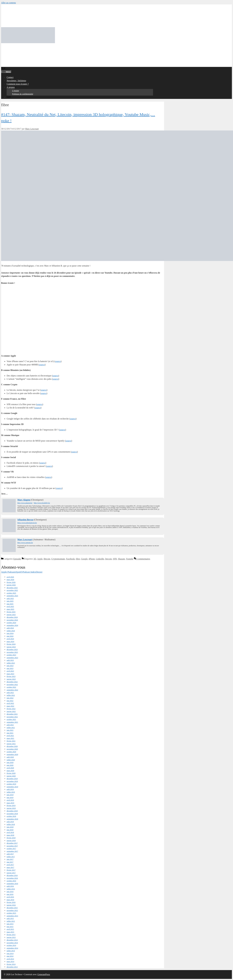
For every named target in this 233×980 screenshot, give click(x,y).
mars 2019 (10, 803)
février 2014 (11, 964)
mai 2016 (10, 894)
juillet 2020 (11, 760)
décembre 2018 (12, 811)
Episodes (17, 559)
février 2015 (11, 935)
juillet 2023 (11, 663)
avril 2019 (10, 800)
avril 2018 (10, 832)
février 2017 (11, 870)
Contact (10, 77)
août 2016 (10, 886)
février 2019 (11, 805)
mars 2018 (10, 835)
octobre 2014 (11, 945)
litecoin (108, 559)
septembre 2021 (12, 722)
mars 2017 (10, 867)
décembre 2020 (12, 746)
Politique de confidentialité (23, 94)
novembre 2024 (12, 620)
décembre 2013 (12, 967)
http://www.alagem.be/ (25, 503)
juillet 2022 (11, 695)
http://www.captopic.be (25, 543)
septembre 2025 (12, 596)
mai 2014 (10, 956)
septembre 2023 (12, 658)
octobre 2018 (11, 816)
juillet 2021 (11, 728)
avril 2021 (10, 736)
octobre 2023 (11, 655)
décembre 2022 (12, 682)
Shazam (121, 559)
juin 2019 (10, 795)
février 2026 (11, 582)
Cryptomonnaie (58, 559)
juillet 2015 (11, 921)
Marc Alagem (24, 500)
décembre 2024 (12, 617)
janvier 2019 (11, 808)
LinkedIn (100, 559)
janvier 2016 (11, 905)
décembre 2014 (12, 940)
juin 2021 (10, 730)
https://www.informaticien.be (27, 523)
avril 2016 (10, 897)
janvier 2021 (11, 744)
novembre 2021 (12, 717)
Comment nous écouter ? (18, 84)
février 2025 (11, 612)
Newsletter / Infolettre (16, 81)
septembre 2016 (12, 884)
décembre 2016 (12, 875)
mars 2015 (10, 932)
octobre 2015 (11, 913)
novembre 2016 (12, 878)
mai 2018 (10, 830)
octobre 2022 (11, 687)
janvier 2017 (11, 873)
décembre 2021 (12, 714)
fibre (78, 559)
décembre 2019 (12, 779)
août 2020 (10, 757)
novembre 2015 (12, 910)
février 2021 (11, 741)
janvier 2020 (11, 776)
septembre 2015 (12, 916)
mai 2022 (10, 701)
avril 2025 (10, 606)
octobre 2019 (11, 784)
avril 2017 (10, 865)
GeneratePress (44, 974)
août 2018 (10, 822)
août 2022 (10, 692)
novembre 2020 (12, 749)
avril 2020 (10, 768)
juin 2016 (10, 892)
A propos (12, 87)
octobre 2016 (11, 881)
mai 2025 (10, 604)
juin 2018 (10, 827)
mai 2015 (10, 927)
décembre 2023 (12, 649)
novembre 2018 (12, 814)
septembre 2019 (12, 787)
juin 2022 (10, 698)
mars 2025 (10, 609)
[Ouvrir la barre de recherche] (3, 68)
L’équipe (16, 91)
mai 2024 (10, 636)
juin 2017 (10, 859)
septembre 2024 (12, 625)
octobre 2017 (11, 848)
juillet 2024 (11, 631)
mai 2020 (10, 765)
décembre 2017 (12, 843)
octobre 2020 (11, 752)
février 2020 (11, 773)
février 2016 (11, 902)
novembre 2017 (12, 846)
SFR (115, 559)
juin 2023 (10, 666)
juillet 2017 (11, 857)
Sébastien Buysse (25, 520)
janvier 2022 (11, 711)
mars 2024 (10, 641)
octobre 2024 (11, 623)
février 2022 (11, 709)
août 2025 (10, 598)
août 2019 (10, 789)
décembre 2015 (12, 908)
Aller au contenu (8, 3)
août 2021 (10, 725)
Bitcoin (47, 559)
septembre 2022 (12, 690)
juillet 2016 (11, 889)
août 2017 (10, 854)
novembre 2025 (12, 590)
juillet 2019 (11, 792)
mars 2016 (10, 900)
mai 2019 (10, 797)
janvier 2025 (11, 615)
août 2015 (10, 918)
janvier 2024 (11, 647)
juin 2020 (10, 762)
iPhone (92, 559)
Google (84, 559)
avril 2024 (10, 639)
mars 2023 (10, 674)
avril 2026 (10, 577)
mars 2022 (10, 706)
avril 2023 (10, 671)
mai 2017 (10, 862)
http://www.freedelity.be (42, 503)
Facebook (70, 559)
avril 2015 (10, 929)
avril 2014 (10, 959)
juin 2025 (10, 601)
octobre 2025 (11, 593)
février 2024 (11, 644)
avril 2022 (10, 703)
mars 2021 (10, 738)
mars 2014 (10, 961)
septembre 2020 (12, 754)
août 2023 (10, 660)
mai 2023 (10, 668)
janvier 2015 (11, 937)
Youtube (130, 559)
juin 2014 (10, 953)
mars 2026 (10, 580)
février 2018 (11, 838)
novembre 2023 (12, 652)
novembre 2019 (12, 781)
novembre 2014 (12, 943)
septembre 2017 (12, 851)
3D (35, 559)
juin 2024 (10, 633)
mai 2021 (10, 733)
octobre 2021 (11, 719)
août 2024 (10, 628)
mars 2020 (10, 771)
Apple (40, 559)
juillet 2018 (11, 824)
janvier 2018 (11, 840)
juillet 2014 (11, 951)
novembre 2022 (12, 684)
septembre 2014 (12, 948)
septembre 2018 (12, 819)
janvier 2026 (11, 585)
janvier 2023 (11, 679)
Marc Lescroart (25, 540)
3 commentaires (143, 559)
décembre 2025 (12, 588)
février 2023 (11, 676)
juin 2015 (10, 924)
